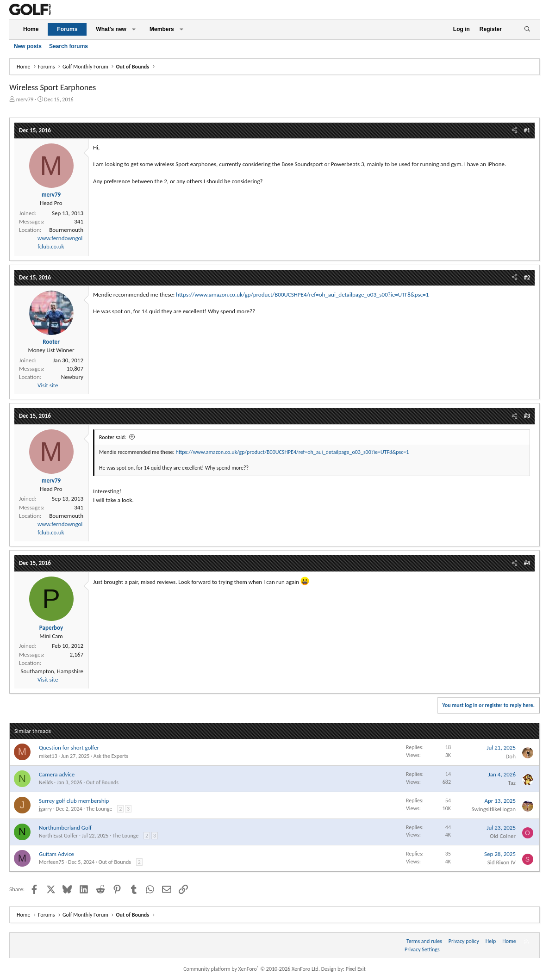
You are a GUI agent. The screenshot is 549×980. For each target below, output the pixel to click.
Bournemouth (66, 230)
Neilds (46, 782)
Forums (67, 29)
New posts (28, 46)
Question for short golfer (69, 747)
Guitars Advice (56, 854)
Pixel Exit (356, 969)
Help (491, 941)
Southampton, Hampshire (52, 671)
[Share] (515, 130)
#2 (527, 277)
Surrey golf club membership (74, 801)
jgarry (45, 809)
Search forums (69, 46)
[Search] (527, 29)
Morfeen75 (52, 862)
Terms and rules (424, 941)
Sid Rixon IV (502, 862)
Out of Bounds (102, 782)
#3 (527, 416)
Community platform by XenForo (252, 969)
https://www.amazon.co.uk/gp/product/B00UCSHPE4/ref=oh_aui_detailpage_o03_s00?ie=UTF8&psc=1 (302, 295)
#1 (527, 130)
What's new (111, 29)
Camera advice (57, 774)
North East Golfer (58, 836)
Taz (512, 783)
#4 (527, 563)
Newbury (72, 377)
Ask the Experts (111, 756)
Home (31, 29)
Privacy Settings (422, 949)
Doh (511, 756)
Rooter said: (112, 437)
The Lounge (99, 809)
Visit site (48, 385)
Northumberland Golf (65, 828)
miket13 (48, 756)
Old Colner (503, 836)
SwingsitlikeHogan (494, 809)
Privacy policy (464, 941)
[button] (134, 29)
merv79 (25, 99)
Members (162, 29)
